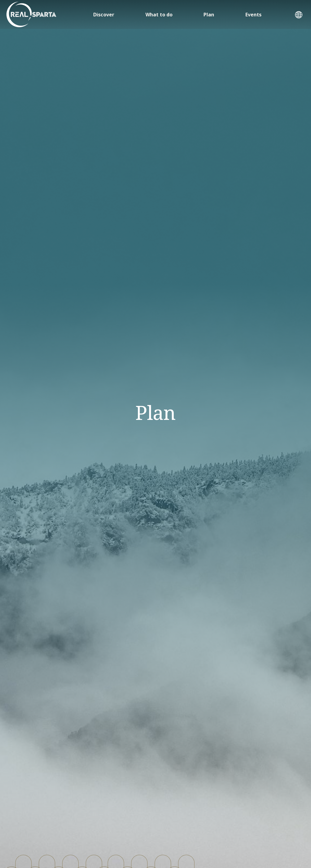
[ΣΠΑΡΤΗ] (31, 14)
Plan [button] (209, 15)
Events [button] (253, 15)
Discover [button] (104, 15)
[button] (299, 15)
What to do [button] (159, 15)
